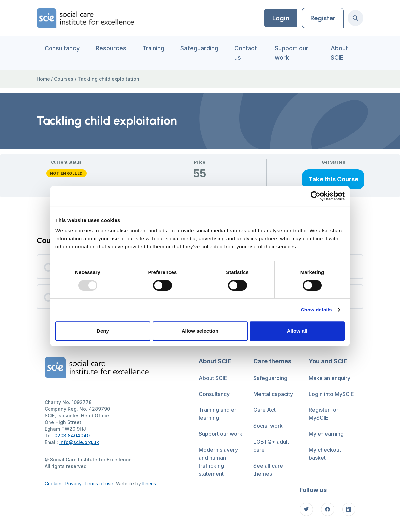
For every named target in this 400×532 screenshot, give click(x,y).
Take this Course (333, 179)
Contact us (246, 53)
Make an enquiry (329, 378)
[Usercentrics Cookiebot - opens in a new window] (315, 196)
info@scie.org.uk (79, 442)
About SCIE (339, 53)
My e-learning (326, 434)
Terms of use (99, 483)
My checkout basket (325, 454)
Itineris (149, 483)
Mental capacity (273, 394)
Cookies (54, 483)
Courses (64, 79)
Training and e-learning (218, 414)
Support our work (292, 53)
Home (43, 79)
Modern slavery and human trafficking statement (218, 462)
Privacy (74, 483)
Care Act (265, 410)
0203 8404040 (72, 436)
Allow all (297, 331)
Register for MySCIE (323, 414)
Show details (316, 310)
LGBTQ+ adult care (271, 446)
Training (153, 48)
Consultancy (62, 48)
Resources (111, 48)
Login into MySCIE (331, 394)
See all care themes (268, 470)
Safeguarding (199, 48)
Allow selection (200, 331)
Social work (268, 426)
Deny (103, 331)
